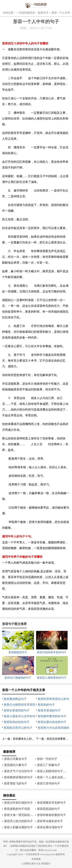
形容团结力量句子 (16, 765)
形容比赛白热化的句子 (52, 722)
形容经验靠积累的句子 (51, 815)
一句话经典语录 (26, 13)
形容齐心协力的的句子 (18, 821)
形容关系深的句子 (49, 710)
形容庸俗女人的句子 (25, 739)
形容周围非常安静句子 (51, 803)
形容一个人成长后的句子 (53, 777)
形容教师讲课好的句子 (18, 777)
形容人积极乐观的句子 (18, 827)
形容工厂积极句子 (49, 765)
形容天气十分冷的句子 (18, 771)
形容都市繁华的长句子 (52, 716)
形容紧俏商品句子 (15, 699)
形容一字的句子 (47, 759)
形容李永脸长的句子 (50, 821)
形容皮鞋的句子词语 (17, 809)
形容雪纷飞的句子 (16, 783)
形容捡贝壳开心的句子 (18, 728)
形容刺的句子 (46, 705)
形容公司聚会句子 (16, 759)
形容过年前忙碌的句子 (18, 803)
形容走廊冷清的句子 (50, 827)
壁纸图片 (46, 864)
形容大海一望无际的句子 (20, 815)
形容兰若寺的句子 (49, 783)
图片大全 (36, 864)
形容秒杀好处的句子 (17, 722)
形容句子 (43, 13)
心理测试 (26, 864)
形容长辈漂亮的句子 (17, 710)
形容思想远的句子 (49, 809)
